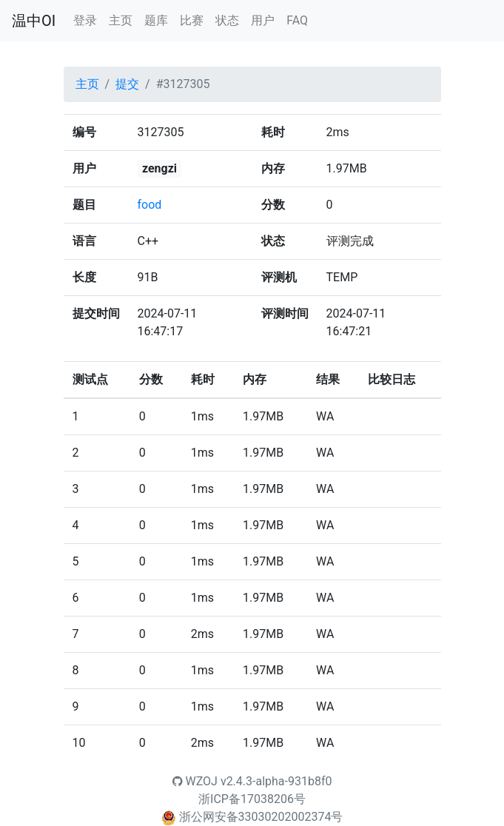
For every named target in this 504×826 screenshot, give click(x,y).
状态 (227, 20)
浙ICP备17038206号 (252, 799)
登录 (85, 20)
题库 (156, 20)
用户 (263, 20)
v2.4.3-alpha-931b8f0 (276, 781)
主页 (121, 20)
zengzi (159, 168)
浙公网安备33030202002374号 (261, 817)
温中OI (34, 21)
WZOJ (195, 781)
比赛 (192, 20)
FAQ (297, 20)
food (150, 205)
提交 (127, 84)
